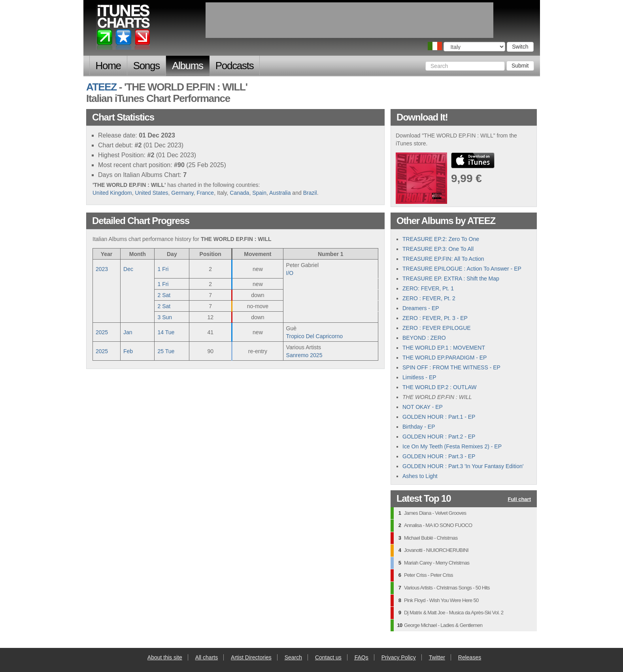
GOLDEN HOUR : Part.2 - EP (439, 437)
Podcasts (235, 66)
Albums (188, 66)
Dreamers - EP (421, 308)
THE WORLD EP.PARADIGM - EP (445, 358)
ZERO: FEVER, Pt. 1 (428, 288)
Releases (470, 657)
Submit (520, 66)
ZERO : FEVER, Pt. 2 (429, 298)
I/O (290, 273)
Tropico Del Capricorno (314, 336)
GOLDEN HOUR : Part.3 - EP (439, 456)
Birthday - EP (419, 427)
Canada (239, 193)
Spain (259, 193)
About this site (165, 657)
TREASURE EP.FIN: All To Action (443, 259)
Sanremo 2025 (304, 355)
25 (166, 351)
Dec (128, 269)
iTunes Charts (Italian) (124, 29)
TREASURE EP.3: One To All (438, 249)
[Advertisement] (349, 20)
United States (151, 193)
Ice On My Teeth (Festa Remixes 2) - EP (452, 446)
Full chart (519, 500)
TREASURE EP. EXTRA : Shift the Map (451, 279)
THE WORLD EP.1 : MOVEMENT (444, 348)
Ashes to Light (420, 476)
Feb (128, 351)
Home (108, 66)
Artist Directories (251, 657)
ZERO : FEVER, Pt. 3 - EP (435, 318)
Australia (280, 193)
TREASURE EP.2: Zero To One (441, 239)
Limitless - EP (419, 377)
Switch (520, 47)
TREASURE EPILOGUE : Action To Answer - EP (462, 269)
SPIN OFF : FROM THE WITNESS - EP (451, 367)
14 (166, 332)
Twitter (437, 657)
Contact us (328, 657)
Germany (182, 193)
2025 (102, 332)
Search (293, 657)
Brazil (310, 193)
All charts (207, 657)
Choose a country (435, 46)
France (206, 193)
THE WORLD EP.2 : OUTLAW (439, 387)
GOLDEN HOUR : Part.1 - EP (439, 417)
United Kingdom (112, 193)
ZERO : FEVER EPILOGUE (437, 328)
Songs (146, 66)
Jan (128, 332)
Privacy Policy (399, 657)
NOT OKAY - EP (423, 407)
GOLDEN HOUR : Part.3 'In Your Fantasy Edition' (463, 466)
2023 (102, 269)
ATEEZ (101, 87)
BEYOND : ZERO (424, 338)
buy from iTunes (473, 160)
